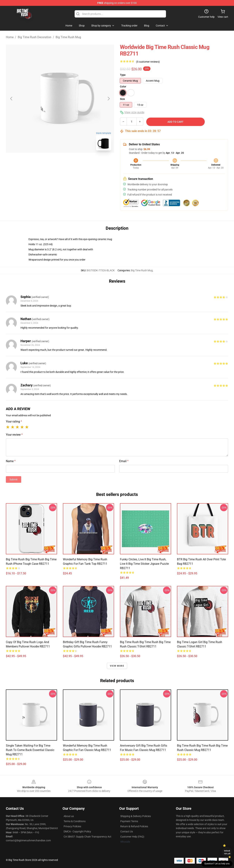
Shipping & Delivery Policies (136, 816)
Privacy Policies (72, 826)
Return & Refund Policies (134, 826)
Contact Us (127, 831)
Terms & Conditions (75, 821)
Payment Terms (129, 821)
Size (122, 99)
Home (10, 37)
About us (69, 816)
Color (123, 87)
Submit (14, 479)
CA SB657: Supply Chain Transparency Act (87, 837)
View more (117, 666)
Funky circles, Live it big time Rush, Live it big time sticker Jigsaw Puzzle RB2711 (144, 564)
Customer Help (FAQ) (132, 837)
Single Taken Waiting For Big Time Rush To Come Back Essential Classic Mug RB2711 (30, 750)
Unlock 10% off (227, 852)
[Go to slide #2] (69, 161)
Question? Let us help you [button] (217, 864)
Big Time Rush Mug (68, 37)
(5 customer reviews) (148, 62)
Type (123, 75)
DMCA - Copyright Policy (77, 831)
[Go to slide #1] (50, 161)
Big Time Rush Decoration (35, 37)
